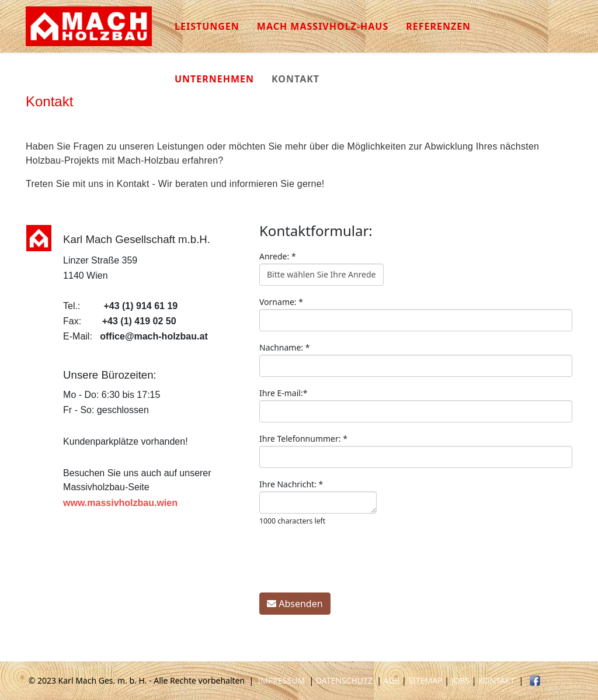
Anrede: (278, 256)
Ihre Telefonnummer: (303, 439)
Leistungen (207, 26)
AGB (392, 680)
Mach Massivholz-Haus (323, 26)
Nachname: (284, 347)
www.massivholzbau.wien (120, 503)
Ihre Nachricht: (291, 484)
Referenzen (438, 26)
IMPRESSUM (281, 680)
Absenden (295, 604)
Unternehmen (214, 79)
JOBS (461, 680)
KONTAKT (496, 680)
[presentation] (348, 560)
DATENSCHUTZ (344, 680)
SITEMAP (425, 680)
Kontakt (295, 79)
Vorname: (281, 302)
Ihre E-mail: (283, 393)
